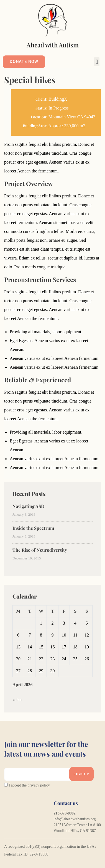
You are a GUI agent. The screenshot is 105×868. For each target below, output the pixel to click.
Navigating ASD (28, 506)
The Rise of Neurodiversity (40, 550)
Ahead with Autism (53, 45)
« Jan (17, 700)
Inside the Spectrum (33, 528)
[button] (97, 62)
